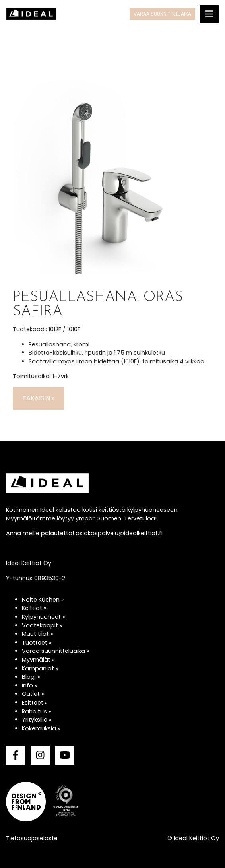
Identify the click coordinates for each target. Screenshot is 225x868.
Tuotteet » (37, 643)
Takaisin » (38, 398)
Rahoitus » (37, 711)
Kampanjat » (40, 668)
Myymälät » (38, 660)
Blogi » (31, 677)
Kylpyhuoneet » (44, 617)
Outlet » (33, 694)
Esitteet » (35, 703)
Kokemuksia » (41, 728)
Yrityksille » (37, 720)
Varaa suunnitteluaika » (56, 651)
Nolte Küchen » (43, 600)
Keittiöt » (34, 608)
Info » (30, 685)
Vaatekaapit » (42, 625)
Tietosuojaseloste (32, 838)
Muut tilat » (38, 634)
